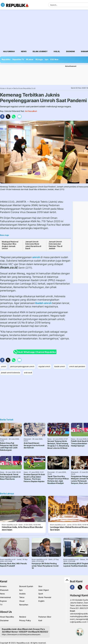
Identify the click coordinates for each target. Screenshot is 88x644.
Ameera (3, 586)
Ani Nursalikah (31, 111)
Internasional (5, 597)
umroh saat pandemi (77, 366)
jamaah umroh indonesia (10, 373)
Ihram (9, 88)
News (24, 51)
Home (2, 88)
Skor (40, 586)
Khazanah (4, 590)
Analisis (22, 594)
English (41, 601)
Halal (57, 51)
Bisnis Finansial (45, 597)
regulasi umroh (44, 366)
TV (1, 605)
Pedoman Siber (45, 617)
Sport (41, 594)
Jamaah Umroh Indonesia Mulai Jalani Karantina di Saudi (33, 245)
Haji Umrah (9, 51)
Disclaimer (4, 620)
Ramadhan (24, 605)
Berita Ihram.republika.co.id (24, 88)
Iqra (21, 590)
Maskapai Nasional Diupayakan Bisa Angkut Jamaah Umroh (10, 245)
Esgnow (3, 601)
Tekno (22, 597)
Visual (22, 601)
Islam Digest (44, 590)
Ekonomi (70, 51)
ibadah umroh (43, 303)
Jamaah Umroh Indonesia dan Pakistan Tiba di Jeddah (56, 245)
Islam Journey (40, 51)
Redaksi (23, 617)
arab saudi (28, 373)
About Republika (7, 617)
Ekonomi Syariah (26, 586)
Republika (6, 59)
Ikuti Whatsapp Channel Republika (35, 352)
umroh (36, 257)
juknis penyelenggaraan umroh (22, 366)
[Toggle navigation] (3, 5)
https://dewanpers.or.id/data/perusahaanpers (21, 634)
